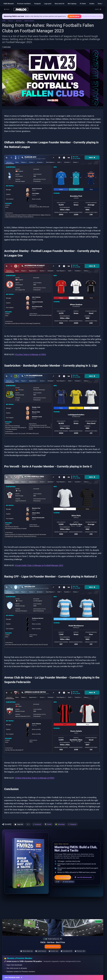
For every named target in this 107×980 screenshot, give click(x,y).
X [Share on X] (29, 824)
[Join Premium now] (53, 978)
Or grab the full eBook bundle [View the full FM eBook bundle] (92, 16)
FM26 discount (8, 4)
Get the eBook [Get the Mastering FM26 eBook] (74, 16)
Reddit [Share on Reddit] (49, 824)
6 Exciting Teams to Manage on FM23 (30, 354)
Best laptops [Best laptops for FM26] (72, 4)
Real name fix (59, 4)
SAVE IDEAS (19, 21)
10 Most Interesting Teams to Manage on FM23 (34, 778)
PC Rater (83, 4)
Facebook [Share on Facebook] (38, 824)
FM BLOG (11, 21)
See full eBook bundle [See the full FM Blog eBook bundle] (83, 877)
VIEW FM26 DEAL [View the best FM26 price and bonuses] (53, 947)
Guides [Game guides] (92, 4)
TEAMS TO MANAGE (29, 21)
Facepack (37, 4)
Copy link (20, 824)
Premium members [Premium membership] (24, 4)
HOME (4, 21)
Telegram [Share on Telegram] (73, 824)
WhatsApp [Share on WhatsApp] (61, 824)
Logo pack (48, 4)
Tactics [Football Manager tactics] (100, 4)
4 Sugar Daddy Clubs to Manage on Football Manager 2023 (39, 565)
